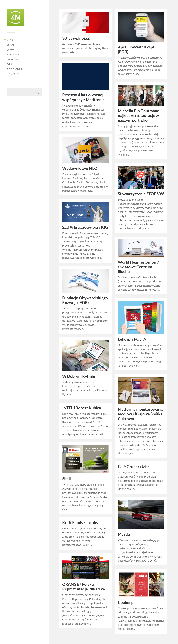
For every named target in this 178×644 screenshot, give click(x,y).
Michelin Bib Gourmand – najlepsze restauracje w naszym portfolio (140, 115)
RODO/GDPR (15, 69)
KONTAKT (13, 74)
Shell (66, 479)
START (11, 40)
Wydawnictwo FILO (80, 168)
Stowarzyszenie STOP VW (141, 194)
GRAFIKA (12, 59)
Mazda (124, 534)
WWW (11, 50)
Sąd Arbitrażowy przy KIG (85, 227)
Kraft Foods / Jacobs (80, 523)
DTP (9, 64)
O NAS (11, 45)
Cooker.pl (126, 602)
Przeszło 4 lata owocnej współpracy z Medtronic (83, 97)
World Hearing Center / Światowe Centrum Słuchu (138, 267)
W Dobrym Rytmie (79, 376)
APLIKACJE (14, 55)
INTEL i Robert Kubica (82, 408)
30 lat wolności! (76, 38)
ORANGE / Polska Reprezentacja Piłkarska (84, 587)
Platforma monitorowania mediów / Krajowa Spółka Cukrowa (141, 414)
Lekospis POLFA (132, 339)
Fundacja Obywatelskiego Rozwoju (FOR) (85, 300)
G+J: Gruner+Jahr (133, 467)
